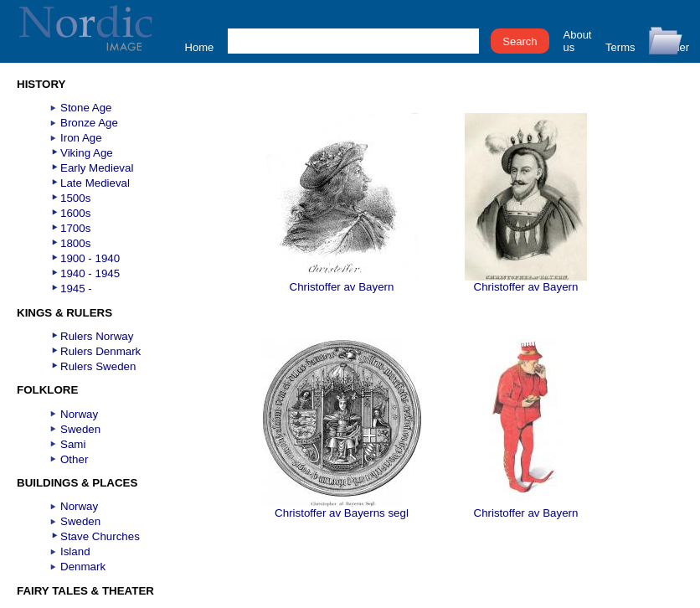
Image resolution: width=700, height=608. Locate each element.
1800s (75, 243)
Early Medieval (97, 168)
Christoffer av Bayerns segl (342, 508)
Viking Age (87, 153)
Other (74, 459)
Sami (73, 444)
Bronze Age (89, 123)
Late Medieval (95, 183)
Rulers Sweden (98, 366)
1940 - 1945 (90, 273)
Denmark (83, 567)
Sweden (80, 429)
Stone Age (86, 108)
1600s (75, 213)
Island (75, 551)
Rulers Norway (97, 336)
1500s (75, 198)
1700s (75, 228)
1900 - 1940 (90, 258)
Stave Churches (100, 536)
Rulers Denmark (100, 351)
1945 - (76, 289)
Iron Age (81, 138)
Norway (79, 414)
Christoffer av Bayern (342, 282)
